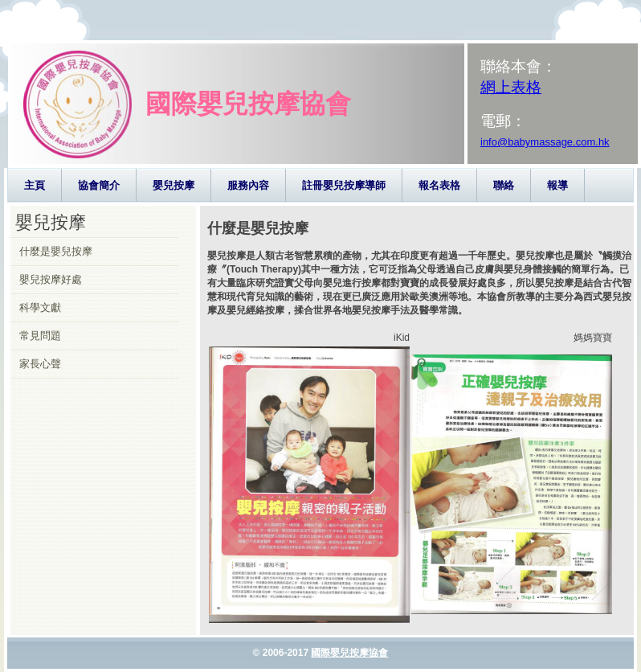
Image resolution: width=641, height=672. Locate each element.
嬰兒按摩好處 (51, 279)
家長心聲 (40, 364)
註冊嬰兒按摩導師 (344, 185)
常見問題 (40, 336)
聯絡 (504, 185)
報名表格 (439, 185)
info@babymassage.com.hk (545, 142)
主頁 (35, 185)
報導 (557, 185)
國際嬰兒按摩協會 (349, 653)
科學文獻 (40, 307)
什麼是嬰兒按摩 (56, 251)
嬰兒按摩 (174, 185)
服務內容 (248, 185)
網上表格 (511, 87)
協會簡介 (99, 185)
